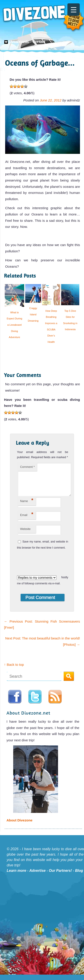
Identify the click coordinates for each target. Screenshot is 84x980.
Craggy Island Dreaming (33, 314)
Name (27, 506)
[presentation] (47, 567)
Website (25, 534)
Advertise (38, 876)
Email (27, 520)
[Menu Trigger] (74, 10)
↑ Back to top (14, 670)
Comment (27, 467)
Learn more (16, 876)
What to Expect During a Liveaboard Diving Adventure (14, 325)
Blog (79, 876)
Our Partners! (60, 876)
